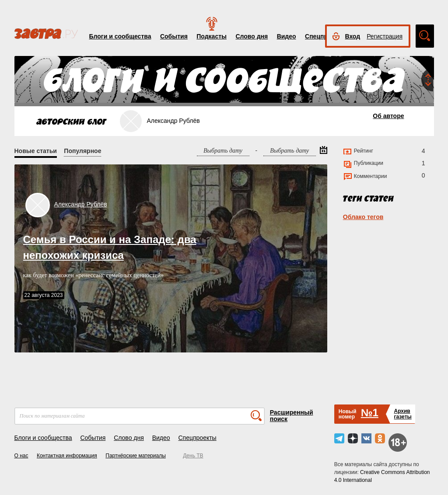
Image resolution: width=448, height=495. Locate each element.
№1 (370, 413)
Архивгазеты (402, 414)
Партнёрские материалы (136, 456)
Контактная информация (67, 456)
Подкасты (212, 36)
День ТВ (193, 456)
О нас (21, 456)
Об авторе (388, 116)
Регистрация (385, 36)
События (174, 36)
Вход (353, 36)
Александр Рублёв (81, 204)
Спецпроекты (197, 438)
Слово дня (252, 36)
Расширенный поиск (292, 416)
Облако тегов (363, 217)
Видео (287, 36)
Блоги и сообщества (120, 36)
